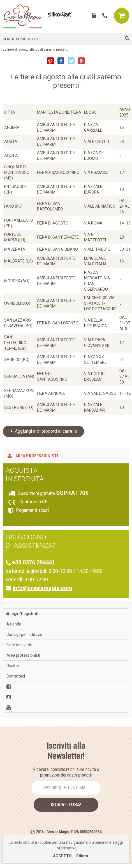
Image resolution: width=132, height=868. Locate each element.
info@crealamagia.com (42, 588)
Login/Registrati (22, 614)
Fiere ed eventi (19, 645)
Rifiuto (82, 856)
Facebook (61, 61)
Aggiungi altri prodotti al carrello (43, 431)
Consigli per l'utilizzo (24, 634)
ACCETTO (62, 856)
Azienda (14, 624)
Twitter (71, 61)
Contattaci (16, 676)
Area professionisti (33, 456)
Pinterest (50, 61)
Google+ (82, 61)
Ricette (13, 666)
